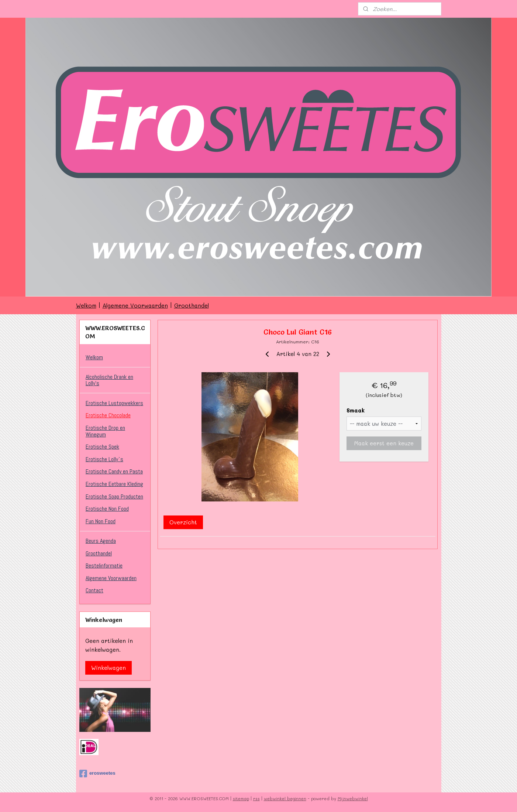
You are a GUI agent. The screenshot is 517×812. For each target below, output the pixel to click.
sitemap (241, 799)
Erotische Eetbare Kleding (114, 484)
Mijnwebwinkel (353, 799)
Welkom (86, 305)
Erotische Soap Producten (114, 496)
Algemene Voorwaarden (135, 305)
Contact (94, 590)
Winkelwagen (108, 668)
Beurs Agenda (101, 541)
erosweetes (97, 774)
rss (256, 799)
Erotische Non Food (107, 509)
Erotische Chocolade (108, 415)
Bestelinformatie (104, 566)
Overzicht (183, 522)
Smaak (356, 410)
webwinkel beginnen (285, 799)
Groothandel (192, 305)
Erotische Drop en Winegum (105, 431)
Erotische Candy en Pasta (114, 471)
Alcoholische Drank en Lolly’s (109, 380)
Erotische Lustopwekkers (114, 403)
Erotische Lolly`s (104, 459)
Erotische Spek (102, 447)
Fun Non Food (101, 521)
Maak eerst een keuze (384, 443)
